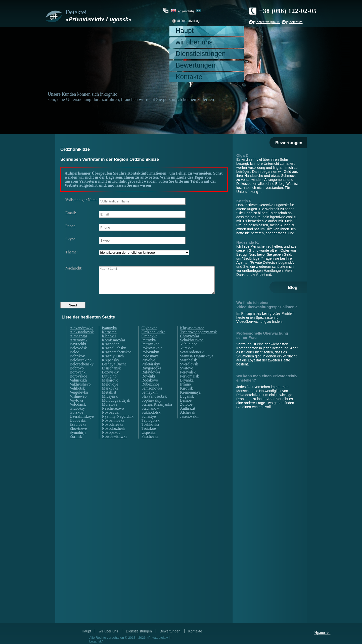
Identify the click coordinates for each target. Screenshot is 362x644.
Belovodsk (78, 357)
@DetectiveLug (188, 21)
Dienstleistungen (201, 54)
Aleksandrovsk (82, 341)
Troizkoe (149, 438)
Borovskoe (78, 386)
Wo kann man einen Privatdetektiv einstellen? (267, 378)
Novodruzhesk (114, 438)
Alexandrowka (81, 337)
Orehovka (149, 345)
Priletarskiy (151, 373)
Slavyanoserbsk (154, 406)
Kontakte (189, 77)
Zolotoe (186, 414)
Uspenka (149, 442)
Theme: (72, 252)
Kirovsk (187, 398)
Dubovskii (78, 430)
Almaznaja (78, 345)
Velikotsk (77, 398)
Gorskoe (76, 422)
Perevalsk (188, 382)
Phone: (71, 226)
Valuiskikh (78, 390)
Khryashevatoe (192, 337)
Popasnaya (150, 365)
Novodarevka (113, 434)
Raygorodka (151, 378)
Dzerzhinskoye (82, 426)
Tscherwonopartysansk (198, 341)
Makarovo (110, 390)
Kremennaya (190, 402)
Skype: (71, 239)
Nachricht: (74, 268)
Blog (293, 287)
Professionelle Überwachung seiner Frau (262, 335)
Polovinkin (150, 361)
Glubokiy (77, 418)
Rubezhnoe (151, 394)
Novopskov (111, 442)
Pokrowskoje (152, 357)
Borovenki (78, 382)
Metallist (109, 402)
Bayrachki (78, 353)
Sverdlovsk (189, 373)
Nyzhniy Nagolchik (118, 426)
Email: (71, 213)
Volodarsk (78, 414)
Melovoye (110, 394)
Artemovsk (79, 349)
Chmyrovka (190, 345)
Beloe (74, 361)
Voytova (76, 410)
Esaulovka (78, 434)
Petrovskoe (150, 353)
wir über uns (194, 42)
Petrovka (149, 349)
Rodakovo (150, 390)
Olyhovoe (149, 337)
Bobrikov (77, 365)
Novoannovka (113, 430)
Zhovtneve (78, 438)
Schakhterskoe (192, 349)
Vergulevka (79, 402)
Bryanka (187, 390)
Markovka (110, 398)
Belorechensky (82, 373)
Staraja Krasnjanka (157, 414)
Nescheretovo (113, 418)
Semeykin (150, 402)
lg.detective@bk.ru (267, 22)
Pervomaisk (190, 386)
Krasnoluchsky (114, 357)
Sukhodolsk (151, 422)
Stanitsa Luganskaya (197, 365)
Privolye (148, 369)
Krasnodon (111, 353)
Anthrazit (188, 418)
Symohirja (78, 442)
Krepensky (110, 369)
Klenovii (109, 345)
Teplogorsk (151, 430)
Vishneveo (78, 406)
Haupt (185, 31)
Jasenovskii (189, 426)
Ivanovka (109, 337)
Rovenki (148, 386)
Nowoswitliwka (115, 446)
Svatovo (187, 378)
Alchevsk (188, 422)
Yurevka (187, 357)
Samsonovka (152, 398)
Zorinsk (76, 446)
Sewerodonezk (192, 361)
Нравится (322, 633)
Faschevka (150, 446)
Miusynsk (110, 406)
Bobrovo (77, 378)
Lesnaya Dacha (114, 373)
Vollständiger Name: (82, 200)
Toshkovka (150, 434)
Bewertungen (195, 65)
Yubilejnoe (189, 353)
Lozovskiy (110, 382)
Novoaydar (111, 422)
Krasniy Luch (113, 365)
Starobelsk (189, 369)
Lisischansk (111, 378)
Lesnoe (186, 410)
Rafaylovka (151, 382)
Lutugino (109, 386)
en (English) (186, 11)
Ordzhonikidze (153, 341)
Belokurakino (81, 369)
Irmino (186, 394)
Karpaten (109, 341)
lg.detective (294, 22)
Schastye (149, 426)
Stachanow (150, 418)
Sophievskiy (151, 410)
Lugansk (187, 406)
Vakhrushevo (80, 394)
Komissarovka (113, 349)
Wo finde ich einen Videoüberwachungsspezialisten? (267, 305)
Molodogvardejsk (116, 410)
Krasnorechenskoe (117, 361)
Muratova (110, 414)
